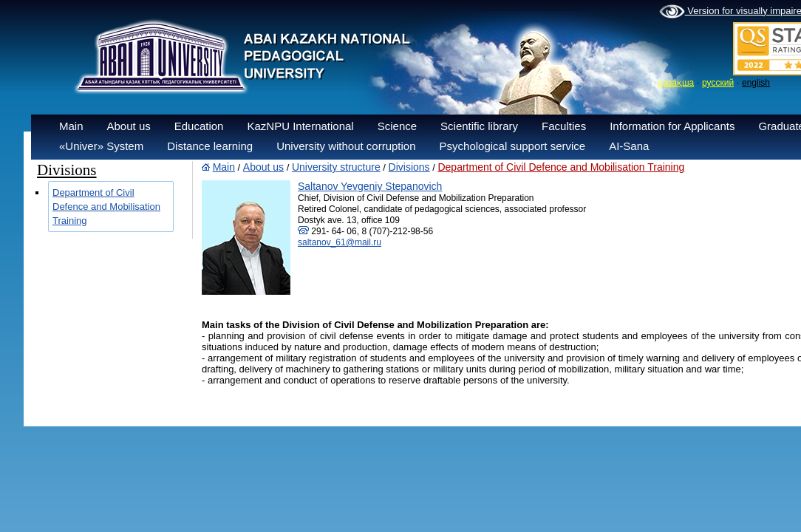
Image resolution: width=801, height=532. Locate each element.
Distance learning (210, 146)
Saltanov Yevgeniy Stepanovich (370, 186)
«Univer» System (101, 146)
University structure (336, 167)
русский (718, 83)
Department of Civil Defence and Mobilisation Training (106, 207)
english (756, 83)
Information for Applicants (672, 126)
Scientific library (479, 126)
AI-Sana (629, 146)
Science (397, 126)
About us (129, 126)
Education (199, 126)
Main (71, 126)
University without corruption (346, 146)
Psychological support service (513, 146)
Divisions (409, 167)
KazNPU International (300, 126)
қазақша (676, 83)
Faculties (564, 126)
